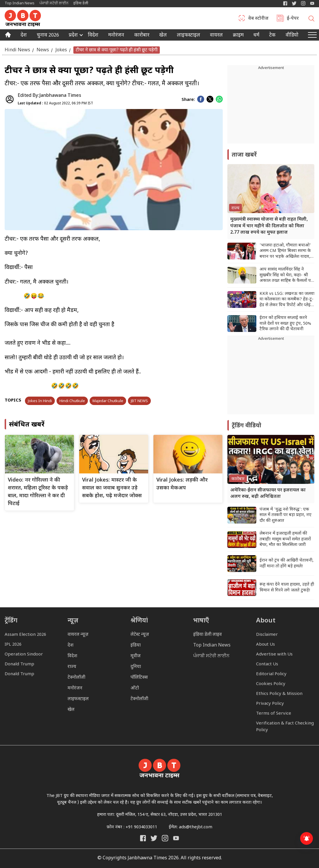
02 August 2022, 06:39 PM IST (55, 103)
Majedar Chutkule (108, 401)
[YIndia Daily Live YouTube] (312, 3)
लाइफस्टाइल (78, 699)
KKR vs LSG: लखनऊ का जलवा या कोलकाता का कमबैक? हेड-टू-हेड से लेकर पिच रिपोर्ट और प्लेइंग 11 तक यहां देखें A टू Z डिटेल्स (287, 300)
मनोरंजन (116, 36)
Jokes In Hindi (40, 401)
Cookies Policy (271, 684)
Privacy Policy (270, 704)
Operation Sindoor (24, 654)
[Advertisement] (271, 378)
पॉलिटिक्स (139, 678)
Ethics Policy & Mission (279, 694)
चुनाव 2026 (48, 36)
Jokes (61, 50)
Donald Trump (19, 664)
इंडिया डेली (81, 3)
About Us (265, 645)
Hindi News (17, 50)
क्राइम (238, 36)
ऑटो (135, 688)
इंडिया (136, 645)
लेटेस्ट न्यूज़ (140, 635)
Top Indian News (20, 3)
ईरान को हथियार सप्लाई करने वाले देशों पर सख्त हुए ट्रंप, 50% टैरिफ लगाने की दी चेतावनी (285, 324)
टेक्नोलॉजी (76, 678)
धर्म (256, 36)
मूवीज (136, 656)
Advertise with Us (274, 654)
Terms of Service (274, 714)
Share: (188, 100)
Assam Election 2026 (25, 635)
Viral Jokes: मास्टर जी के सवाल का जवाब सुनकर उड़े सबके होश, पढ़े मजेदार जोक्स (112, 488)
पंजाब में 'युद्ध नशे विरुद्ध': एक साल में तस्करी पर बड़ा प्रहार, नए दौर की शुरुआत (286, 515)
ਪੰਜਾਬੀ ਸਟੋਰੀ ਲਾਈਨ (54, 3)
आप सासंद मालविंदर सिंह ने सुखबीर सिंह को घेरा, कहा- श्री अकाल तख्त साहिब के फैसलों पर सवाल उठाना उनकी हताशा (286, 275)
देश (24, 36)
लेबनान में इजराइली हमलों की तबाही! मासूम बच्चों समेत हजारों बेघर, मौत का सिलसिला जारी (285, 539)
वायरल (216, 36)
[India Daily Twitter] (294, 3)
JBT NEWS (139, 401)
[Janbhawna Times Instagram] (303, 3)
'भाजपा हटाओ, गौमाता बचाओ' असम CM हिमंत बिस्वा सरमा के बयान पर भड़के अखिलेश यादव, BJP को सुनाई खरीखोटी (285, 251)
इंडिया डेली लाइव (207, 635)
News (43, 50)
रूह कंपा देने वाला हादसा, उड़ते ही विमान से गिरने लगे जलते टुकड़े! (287, 588)
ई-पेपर (293, 19)
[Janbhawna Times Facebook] (285, 3)
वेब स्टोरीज (258, 19)
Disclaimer (267, 635)
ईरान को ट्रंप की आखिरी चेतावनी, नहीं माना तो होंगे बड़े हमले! (287, 563)
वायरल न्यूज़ (78, 635)
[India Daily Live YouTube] (176, 838)
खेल (163, 36)
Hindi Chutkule (72, 401)
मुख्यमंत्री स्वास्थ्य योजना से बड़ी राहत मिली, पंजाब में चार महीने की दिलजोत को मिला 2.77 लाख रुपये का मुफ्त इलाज (269, 226)
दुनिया (136, 667)
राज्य (72, 667)
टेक (272, 36)
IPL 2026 (13, 645)
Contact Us (267, 664)
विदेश (93, 36)
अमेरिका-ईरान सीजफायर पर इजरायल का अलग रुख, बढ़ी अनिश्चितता (268, 494)
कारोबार (142, 36)
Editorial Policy (271, 674)
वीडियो (292, 36)
